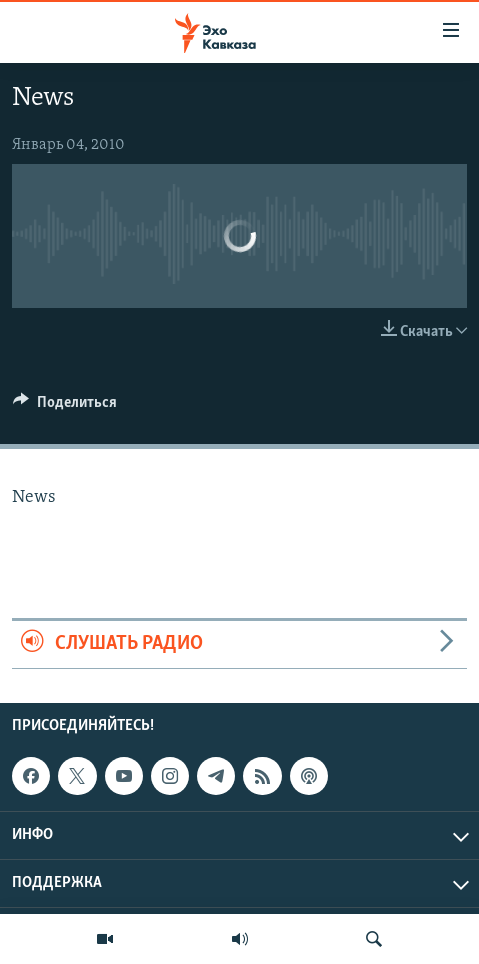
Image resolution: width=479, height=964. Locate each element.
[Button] (65, 407)
